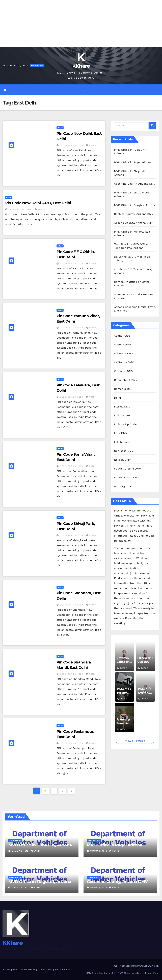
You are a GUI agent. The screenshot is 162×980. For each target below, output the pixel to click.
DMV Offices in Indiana (130, 973)
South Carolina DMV (127, 469)
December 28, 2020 (72, 328)
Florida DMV (122, 407)
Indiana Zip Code (125, 424)
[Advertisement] (81, 23)
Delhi (60, 128)
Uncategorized (124, 486)
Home (114, 966)
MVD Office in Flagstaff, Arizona (40, 882)
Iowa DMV (121, 433)
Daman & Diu (123, 389)
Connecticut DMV (126, 380)
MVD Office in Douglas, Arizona (135, 205)
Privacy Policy (152, 973)
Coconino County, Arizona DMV (135, 184)
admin (91, 145)
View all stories (135, 741)
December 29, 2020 (72, 145)
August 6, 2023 (20, 851)
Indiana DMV (122, 415)
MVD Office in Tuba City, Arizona (40, 845)
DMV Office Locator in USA (101, 973)
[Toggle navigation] (84, 90)
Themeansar (65, 970)
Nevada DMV (122, 460)
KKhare (81, 66)
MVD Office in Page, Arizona (133, 162)
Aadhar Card (122, 336)
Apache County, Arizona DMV (133, 223)
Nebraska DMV (124, 451)
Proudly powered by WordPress (19, 970)
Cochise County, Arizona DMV (134, 214)
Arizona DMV (123, 345)
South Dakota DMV (127, 477)
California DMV (124, 362)
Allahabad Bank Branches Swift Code (140, 966)
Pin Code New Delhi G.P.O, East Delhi (38, 203)
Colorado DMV (124, 371)
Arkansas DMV (124, 353)
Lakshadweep (123, 442)
